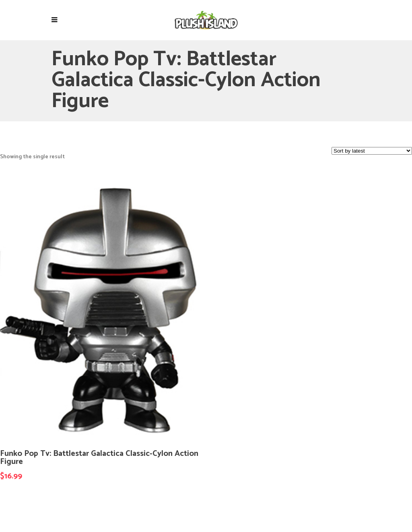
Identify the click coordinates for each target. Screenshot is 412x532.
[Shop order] (372, 151)
